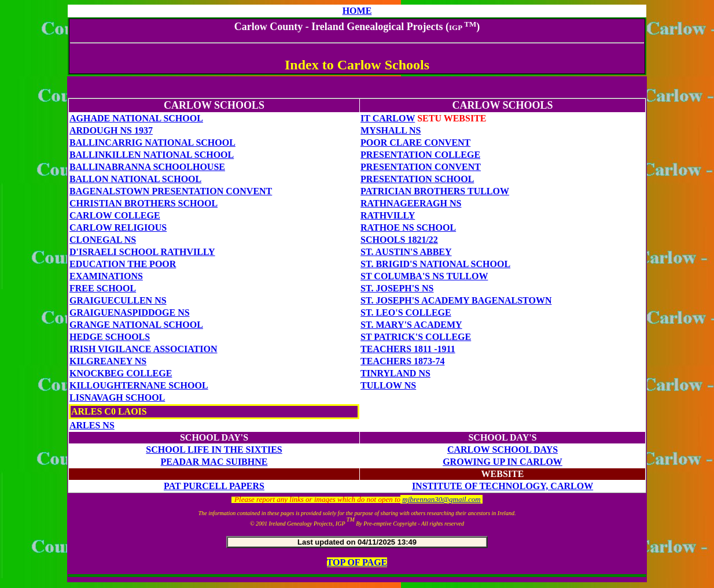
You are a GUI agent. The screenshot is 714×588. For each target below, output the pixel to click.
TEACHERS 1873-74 (402, 361)
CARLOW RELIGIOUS (118, 228)
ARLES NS (92, 425)
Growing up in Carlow (503, 462)
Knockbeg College (121, 373)
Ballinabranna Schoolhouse (147, 167)
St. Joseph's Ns (397, 288)
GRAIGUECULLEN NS (118, 300)
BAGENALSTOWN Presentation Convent (171, 191)
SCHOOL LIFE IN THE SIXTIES (214, 450)
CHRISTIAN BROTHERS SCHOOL (143, 203)
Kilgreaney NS (108, 361)
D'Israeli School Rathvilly (142, 252)
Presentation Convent (421, 167)
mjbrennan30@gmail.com (441, 499)
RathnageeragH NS (411, 203)
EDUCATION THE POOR (123, 264)
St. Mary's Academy (411, 325)
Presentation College (420, 155)
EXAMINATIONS (106, 276)
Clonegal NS (103, 240)
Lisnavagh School (117, 397)
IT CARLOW (388, 118)
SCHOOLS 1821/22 (399, 240)
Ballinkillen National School (152, 155)
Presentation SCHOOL (417, 179)
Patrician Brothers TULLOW (435, 191)
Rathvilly (388, 215)
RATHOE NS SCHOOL (408, 228)
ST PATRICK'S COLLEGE (416, 337)
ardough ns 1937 (111, 130)
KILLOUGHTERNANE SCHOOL (139, 385)
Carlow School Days (503, 450)
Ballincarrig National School (152, 143)
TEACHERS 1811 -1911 (408, 349)
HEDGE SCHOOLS (110, 337)
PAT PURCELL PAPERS (214, 486)
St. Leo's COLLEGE (406, 313)
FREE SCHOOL (103, 288)
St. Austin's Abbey (406, 252)
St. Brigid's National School (435, 264)
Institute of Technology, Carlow (503, 486)
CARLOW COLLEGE (115, 215)
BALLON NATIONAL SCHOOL (135, 179)
